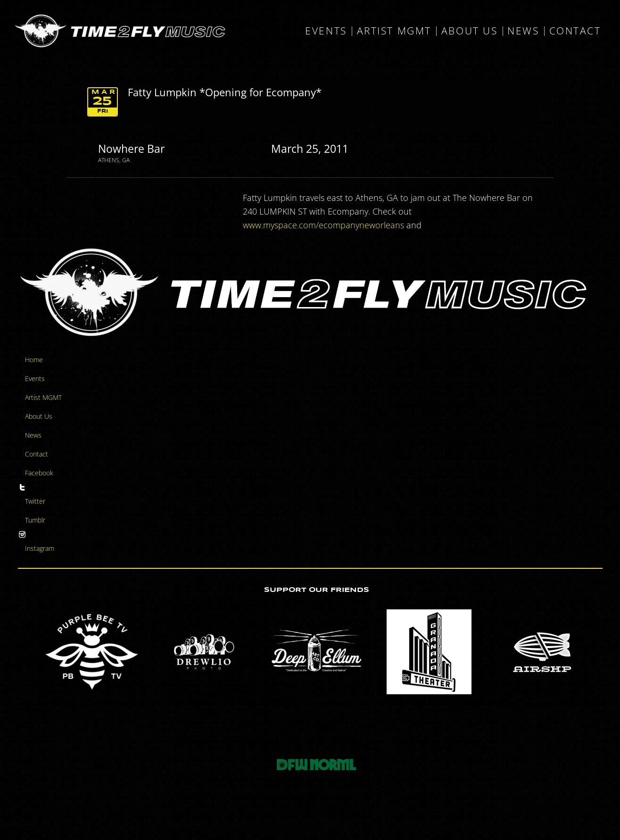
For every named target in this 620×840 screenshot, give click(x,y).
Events (326, 31)
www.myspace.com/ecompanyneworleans (323, 225)
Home (34, 360)
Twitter (35, 501)
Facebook (39, 473)
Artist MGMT (394, 31)
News (523, 31)
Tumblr (35, 520)
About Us (469, 31)
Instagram (40, 548)
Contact (575, 31)
